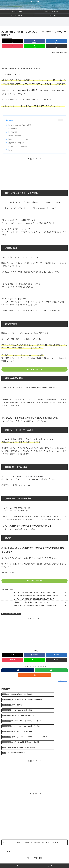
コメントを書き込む (34, 838)
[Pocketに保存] (13, 46)
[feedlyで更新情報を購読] (51, 670)
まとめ (11, 150)
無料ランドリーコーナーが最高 (19, 139)
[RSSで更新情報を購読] (34, 675)
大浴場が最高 (13, 132)
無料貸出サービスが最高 (17, 143)
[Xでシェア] (13, 41)
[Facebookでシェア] (34, 41)
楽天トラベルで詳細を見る (34, 369)
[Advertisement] (34, 58)
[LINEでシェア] (34, 46)
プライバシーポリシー (51, 862)
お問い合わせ (18, 862)
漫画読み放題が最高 (15, 136)
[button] (56, 46)
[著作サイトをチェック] (18, 670)
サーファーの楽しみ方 (8, 614)
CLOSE (61, 120)
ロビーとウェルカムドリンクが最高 (20, 125)
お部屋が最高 (13, 129)
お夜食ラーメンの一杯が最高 (18, 146)
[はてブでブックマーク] (56, 41)
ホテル (18, 614)
